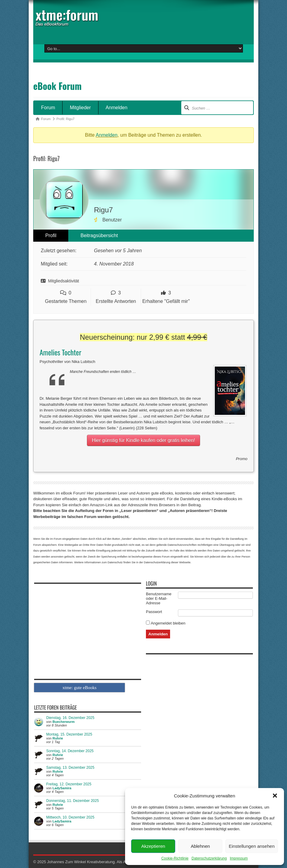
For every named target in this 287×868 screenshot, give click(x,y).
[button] (275, 796)
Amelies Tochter (60, 352)
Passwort (154, 612)
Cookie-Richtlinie (175, 858)
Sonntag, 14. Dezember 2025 (70, 751)
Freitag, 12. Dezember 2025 (69, 784)
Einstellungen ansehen (252, 846)
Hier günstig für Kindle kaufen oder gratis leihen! (143, 440)
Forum (48, 108)
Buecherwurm (64, 722)
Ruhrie (58, 738)
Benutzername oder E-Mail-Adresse (159, 598)
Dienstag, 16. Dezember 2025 (70, 718)
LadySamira (62, 788)
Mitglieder (80, 108)
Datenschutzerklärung (209, 858)
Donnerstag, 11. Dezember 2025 (73, 801)
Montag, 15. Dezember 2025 (69, 734)
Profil (51, 235)
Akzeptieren (153, 846)
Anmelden (117, 108)
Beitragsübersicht (99, 235)
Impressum (239, 858)
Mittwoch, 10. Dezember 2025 (70, 817)
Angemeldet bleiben (166, 623)
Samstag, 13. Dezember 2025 (70, 768)
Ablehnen (200, 846)
